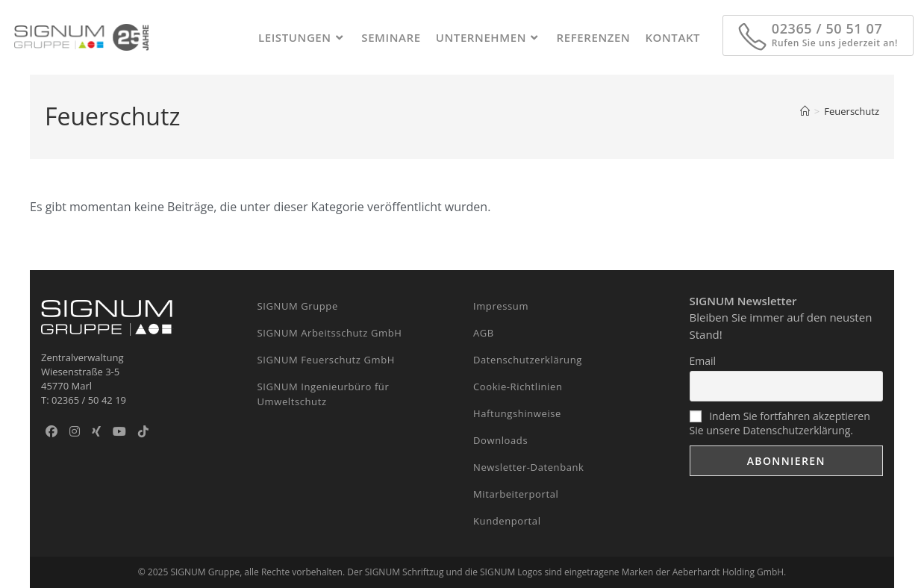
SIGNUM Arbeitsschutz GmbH (330, 333)
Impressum (501, 306)
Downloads (500, 440)
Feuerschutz (852, 111)
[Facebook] (51, 431)
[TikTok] (143, 431)
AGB (484, 333)
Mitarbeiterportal (516, 494)
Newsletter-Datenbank (529, 467)
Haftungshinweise (517, 413)
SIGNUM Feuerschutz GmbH (326, 360)
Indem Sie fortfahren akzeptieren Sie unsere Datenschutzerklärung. (780, 423)
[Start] (805, 111)
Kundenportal (507, 521)
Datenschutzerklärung (528, 360)
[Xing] (96, 431)
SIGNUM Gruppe (298, 306)
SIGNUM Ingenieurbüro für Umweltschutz (324, 394)
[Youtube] (119, 431)
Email (703, 361)
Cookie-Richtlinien (518, 387)
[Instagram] (75, 431)
